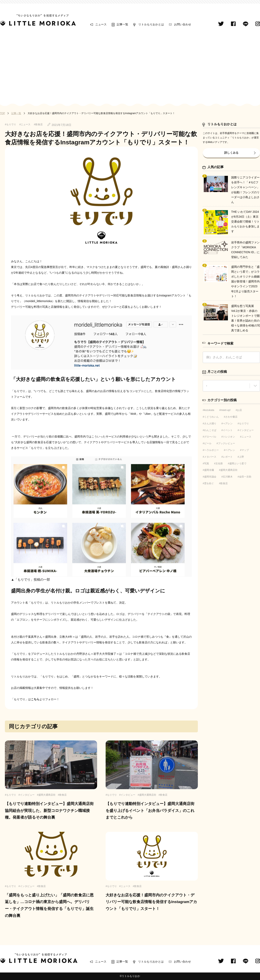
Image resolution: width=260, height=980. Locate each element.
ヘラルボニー (211, 450)
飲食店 (224, 483)
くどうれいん (211, 417)
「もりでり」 (19, 391)
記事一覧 (122, 24)
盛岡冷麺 (209, 470)
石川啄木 (228, 477)
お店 (239, 410)
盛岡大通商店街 (229, 470)
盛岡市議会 (210, 477)
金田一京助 (245, 477)
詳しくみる (231, 153)
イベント (228, 430)
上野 (242, 457)
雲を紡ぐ (209, 483)
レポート (228, 457)
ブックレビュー (226, 443)
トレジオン (229, 437)
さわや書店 (231, 417)
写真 (207, 464)
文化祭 (219, 464)
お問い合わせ (183, 24)
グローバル (210, 437)
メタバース (210, 457)
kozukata (209, 410)
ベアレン (230, 450)
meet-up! (226, 410)
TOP (2, 113)
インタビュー (246, 430)
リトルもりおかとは (151, 24)
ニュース (101, 24)
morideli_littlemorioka (39, 301)
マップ (245, 450)
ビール (208, 443)
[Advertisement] (130, 65)
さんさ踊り (210, 424)
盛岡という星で (238, 464)
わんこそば (210, 430)
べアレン (228, 424)
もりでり (244, 424)
